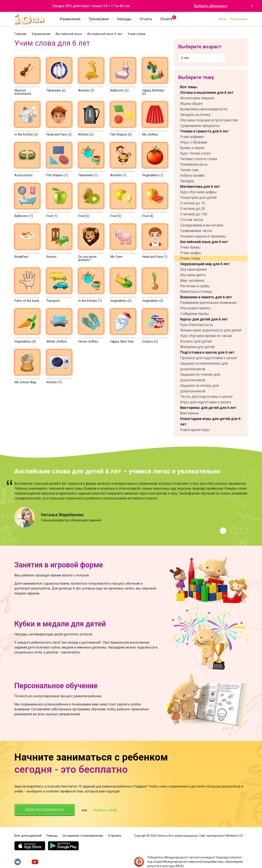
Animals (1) (118, 175)
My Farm (116, 257)
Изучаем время (193, 269)
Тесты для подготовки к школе (206, 397)
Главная (20, 34)
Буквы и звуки (192, 148)
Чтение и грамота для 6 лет (204, 131)
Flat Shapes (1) (57, 175)
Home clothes (88, 341)
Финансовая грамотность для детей (211, 330)
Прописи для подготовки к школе (209, 358)
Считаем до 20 (193, 209)
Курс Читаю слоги (195, 153)
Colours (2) (150, 341)
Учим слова (190, 258)
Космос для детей (196, 341)
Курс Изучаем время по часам (206, 336)
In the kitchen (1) (90, 301)
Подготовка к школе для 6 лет (207, 352)
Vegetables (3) (153, 301)
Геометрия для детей (198, 197)
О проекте (115, 835)
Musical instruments (23, 92)
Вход (223, 19)
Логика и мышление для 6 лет (207, 92)
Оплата (166, 18)
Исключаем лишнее (197, 98)
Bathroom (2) (119, 90)
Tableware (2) (56, 90)
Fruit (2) (84, 216)
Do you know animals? (87, 258)
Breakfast (21, 257)
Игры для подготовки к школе (206, 402)
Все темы (189, 87)
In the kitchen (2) (26, 134)
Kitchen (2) (86, 134)
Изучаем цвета (193, 275)
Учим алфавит (192, 137)
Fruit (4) (148, 216)
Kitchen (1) (54, 382)
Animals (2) (86, 90)
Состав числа (192, 220)
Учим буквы (190, 247)
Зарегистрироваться (45, 810)
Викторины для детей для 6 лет (208, 408)
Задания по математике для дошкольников (204, 366)
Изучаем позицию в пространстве (209, 120)
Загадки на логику (195, 115)
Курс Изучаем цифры (198, 192)
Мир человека (192, 280)
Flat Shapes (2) (121, 134)
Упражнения (70, 19)
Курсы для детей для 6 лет (204, 319)
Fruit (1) (52, 216)
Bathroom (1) (24, 216)
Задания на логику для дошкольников (199, 388)
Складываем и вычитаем (202, 225)
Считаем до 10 (193, 203)
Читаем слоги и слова (199, 159)
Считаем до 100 (194, 214)
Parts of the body (27, 301)
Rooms (51, 257)
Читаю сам (189, 170)
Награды (124, 19)
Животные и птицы (196, 291)
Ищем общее (191, 104)
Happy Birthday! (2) (153, 92)
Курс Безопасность (197, 325)
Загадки (187, 181)
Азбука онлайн (192, 175)
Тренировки (99, 19)
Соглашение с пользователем (83, 835)
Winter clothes (57, 341)
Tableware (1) (88, 175)
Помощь (52, 835)
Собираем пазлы (194, 314)
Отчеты (146, 19)
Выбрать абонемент (211, 6)
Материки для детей (197, 347)
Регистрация (239, 19)
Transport (53, 301)
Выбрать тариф (106, 810)
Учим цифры (191, 253)
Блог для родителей (28, 835)
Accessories (23, 175)
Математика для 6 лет (200, 186)
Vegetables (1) (153, 175)
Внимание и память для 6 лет (206, 297)
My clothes (150, 134)
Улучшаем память (195, 308)
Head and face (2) (59, 134)
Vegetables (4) (25, 341)
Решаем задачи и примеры (203, 236)
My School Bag (25, 382)
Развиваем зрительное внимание (208, 303)
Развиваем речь (194, 164)
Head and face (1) (155, 257)
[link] (20, 34)
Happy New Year (122, 341)
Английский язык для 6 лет (204, 242)
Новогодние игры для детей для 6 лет (210, 421)
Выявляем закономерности (204, 109)
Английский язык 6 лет (105, 34)
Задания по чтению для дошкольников (200, 377)
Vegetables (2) (121, 301)
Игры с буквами (194, 142)
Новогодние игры (195, 430)
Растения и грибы (195, 286)
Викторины (190, 413)
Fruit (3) (116, 216)
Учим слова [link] (136, 34)
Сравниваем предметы (200, 126)
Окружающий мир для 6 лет (205, 264)
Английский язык (69, 34)
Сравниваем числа (196, 231)
